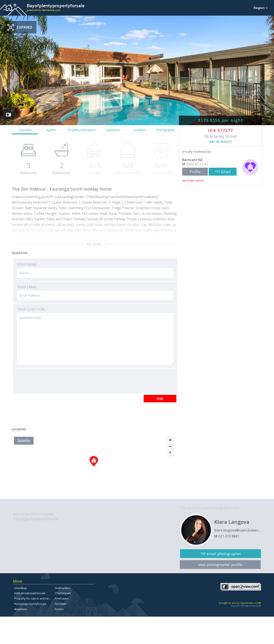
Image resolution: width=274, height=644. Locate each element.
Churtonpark (63, 593)
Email (226, 172)
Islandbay (20, 588)
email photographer (224, 554)
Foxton (59, 609)
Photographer (165, 130)
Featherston (63, 588)
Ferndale (60, 604)
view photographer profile (220, 565)
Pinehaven (62, 598)
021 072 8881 (229, 536)
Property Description (82, 130)
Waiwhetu (21, 609)
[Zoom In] (170, 440)
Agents (51, 130)
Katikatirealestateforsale (30, 593)
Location (139, 130)
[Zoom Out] (170, 446)
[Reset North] (170, 453)
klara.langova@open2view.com (238, 530)
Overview (25, 130)
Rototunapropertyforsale (30, 604)
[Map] (94, 467)
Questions (113, 130)
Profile (195, 172)
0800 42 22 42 (197, 164)
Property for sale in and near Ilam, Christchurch (44, 598)
